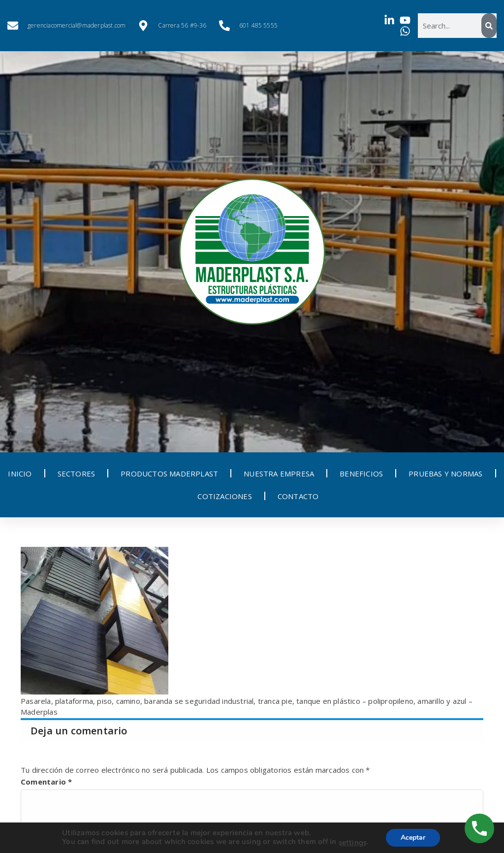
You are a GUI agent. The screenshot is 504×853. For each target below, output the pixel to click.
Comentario (46, 782)
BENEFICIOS (361, 474)
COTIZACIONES (224, 496)
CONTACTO (298, 496)
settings (352, 843)
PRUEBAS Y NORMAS (445, 474)
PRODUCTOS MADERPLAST (169, 474)
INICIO (20, 474)
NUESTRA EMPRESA (279, 474)
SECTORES (77, 474)
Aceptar (413, 837)
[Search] (489, 26)
